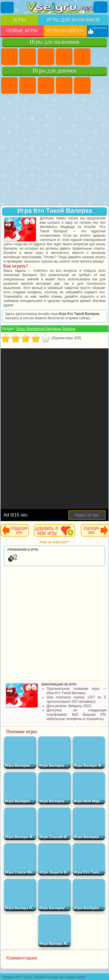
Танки (64, 57)
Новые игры (22, 31)
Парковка (9, 57)
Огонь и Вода (46, 86)
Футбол (28, 57)
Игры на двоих (65, 31)
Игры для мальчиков (73, 20)
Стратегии (46, 57)
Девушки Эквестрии (28, 86)
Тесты (82, 86)
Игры (19, 20)
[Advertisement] (54, 150)
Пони (9, 86)
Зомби (82, 57)
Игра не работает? (54, 542)
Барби (64, 86)
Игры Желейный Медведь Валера (46, 329)
